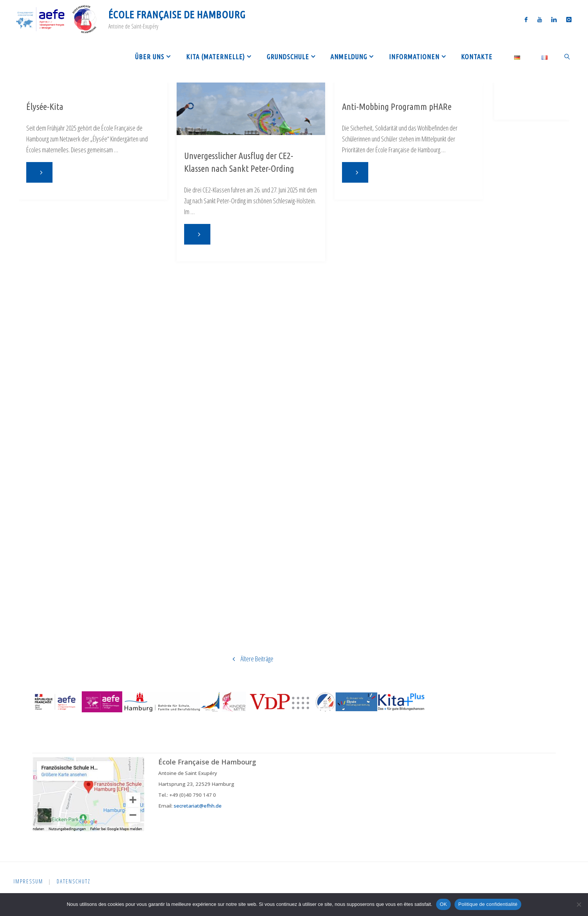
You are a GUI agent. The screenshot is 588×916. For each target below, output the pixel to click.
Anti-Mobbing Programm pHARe (397, 107)
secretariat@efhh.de (198, 806)
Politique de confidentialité (488, 904)
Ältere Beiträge (250, 659)
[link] (567, 56)
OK (443, 904)
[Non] (579, 904)
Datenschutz (74, 881)
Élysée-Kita (45, 107)
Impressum (29, 881)
